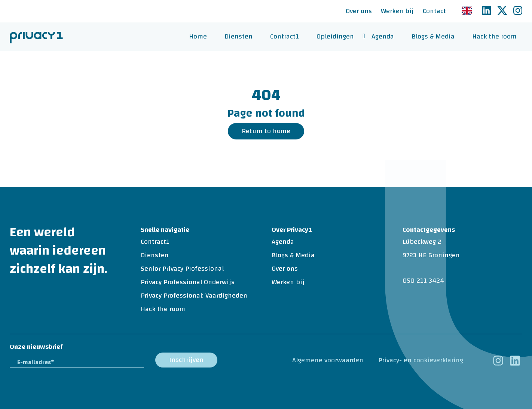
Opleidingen (335, 36)
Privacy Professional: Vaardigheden (194, 296)
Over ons (359, 11)
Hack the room (494, 36)
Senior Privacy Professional (182, 269)
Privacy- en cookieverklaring (421, 360)
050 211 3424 (423, 281)
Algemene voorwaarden (328, 360)
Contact (434, 11)
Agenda (383, 36)
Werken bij (397, 11)
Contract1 (285, 36)
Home (198, 36)
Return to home (266, 131)
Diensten (239, 36)
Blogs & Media (433, 36)
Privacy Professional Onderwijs (188, 282)
